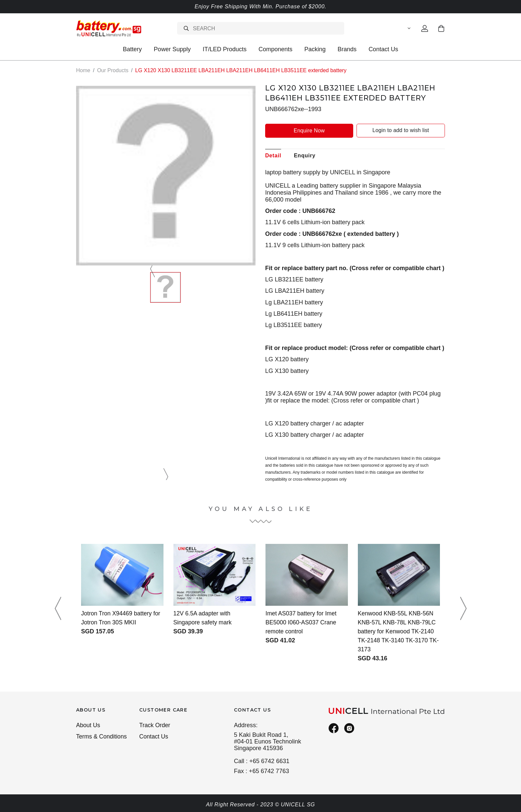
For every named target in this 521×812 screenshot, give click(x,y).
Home (83, 70)
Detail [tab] (273, 155)
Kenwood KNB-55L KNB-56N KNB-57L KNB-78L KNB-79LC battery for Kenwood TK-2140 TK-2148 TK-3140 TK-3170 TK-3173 (398, 631)
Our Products (113, 70)
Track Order (155, 725)
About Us (88, 725)
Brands (347, 49)
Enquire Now (309, 130)
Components (275, 49)
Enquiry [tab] (305, 155)
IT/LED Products (225, 49)
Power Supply (172, 49)
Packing (315, 49)
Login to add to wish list (401, 130)
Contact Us (383, 49)
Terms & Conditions (102, 737)
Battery (132, 49)
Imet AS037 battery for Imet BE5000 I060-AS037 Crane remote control (302, 622)
